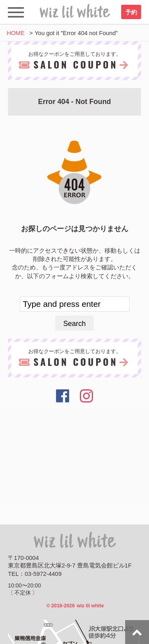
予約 (131, 12)
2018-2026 (75, 606)
